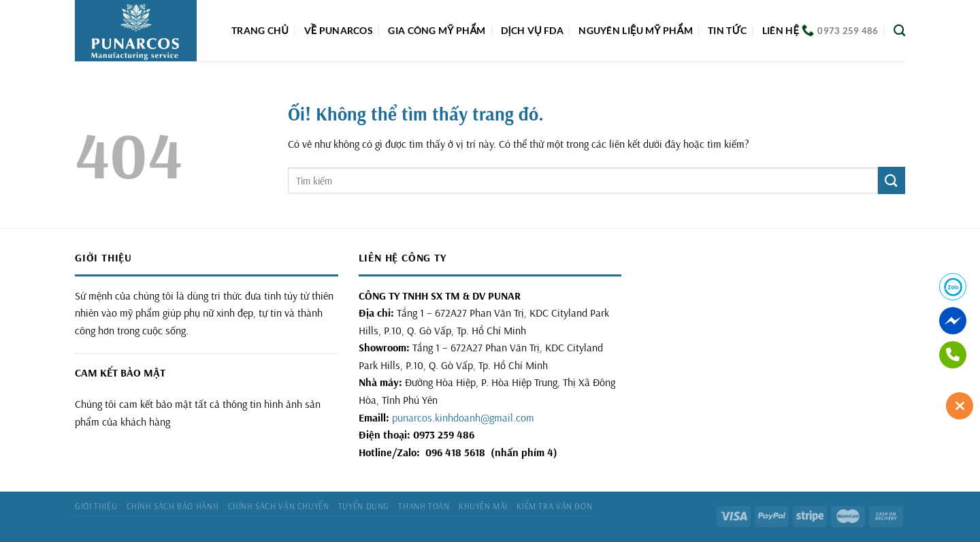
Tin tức (727, 30)
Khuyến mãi (483, 506)
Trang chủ (260, 30)
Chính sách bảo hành (173, 506)
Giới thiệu (96, 506)
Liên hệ (781, 30)
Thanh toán (424, 506)
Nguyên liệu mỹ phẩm (636, 30)
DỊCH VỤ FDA (532, 30)
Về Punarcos (339, 30)
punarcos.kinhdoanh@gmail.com (463, 417)
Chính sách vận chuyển (279, 506)
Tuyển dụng (364, 506)
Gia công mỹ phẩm (437, 30)
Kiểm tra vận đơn (554, 506)
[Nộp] (892, 180)
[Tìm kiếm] (899, 31)
